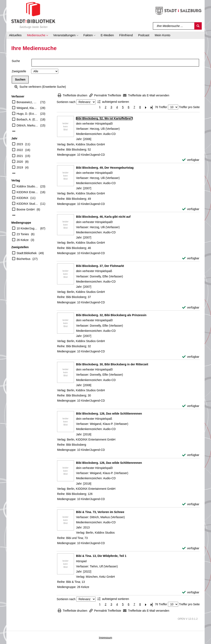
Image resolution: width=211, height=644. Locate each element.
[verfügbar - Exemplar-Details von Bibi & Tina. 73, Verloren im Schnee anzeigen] (191, 548)
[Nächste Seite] (146, 107)
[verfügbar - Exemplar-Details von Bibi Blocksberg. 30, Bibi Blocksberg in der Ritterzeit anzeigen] (191, 406)
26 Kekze (23, 240)
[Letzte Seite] (152, 107)
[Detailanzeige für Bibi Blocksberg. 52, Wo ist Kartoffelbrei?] (104, 118)
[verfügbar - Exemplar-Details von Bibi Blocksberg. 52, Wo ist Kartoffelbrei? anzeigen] (191, 160)
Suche (16, 61)
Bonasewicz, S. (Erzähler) (28, 102)
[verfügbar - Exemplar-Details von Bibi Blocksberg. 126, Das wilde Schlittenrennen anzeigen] (191, 455)
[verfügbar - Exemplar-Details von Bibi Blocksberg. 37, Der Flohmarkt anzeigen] (191, 308)
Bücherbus (24, 259)
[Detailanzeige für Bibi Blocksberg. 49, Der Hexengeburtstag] (105, 168)
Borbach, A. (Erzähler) (28, 119)
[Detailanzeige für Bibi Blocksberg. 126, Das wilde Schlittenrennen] (109, 414)
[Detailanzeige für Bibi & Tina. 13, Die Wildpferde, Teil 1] (101, 556)
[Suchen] (198, 26)
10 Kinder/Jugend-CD (28, 228)
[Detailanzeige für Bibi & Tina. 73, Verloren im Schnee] (100, 512)
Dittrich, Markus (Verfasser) (28, 125)
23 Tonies (23, 234)
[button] (37, 35)
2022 (20, 150)
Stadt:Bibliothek (27, 253)
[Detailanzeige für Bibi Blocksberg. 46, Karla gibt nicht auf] (103, 217)
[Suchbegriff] (174, 26)
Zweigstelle (19, 71)
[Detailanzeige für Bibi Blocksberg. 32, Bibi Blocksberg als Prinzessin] (111, 315)
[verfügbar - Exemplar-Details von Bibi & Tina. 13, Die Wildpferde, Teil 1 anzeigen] (191, 592)
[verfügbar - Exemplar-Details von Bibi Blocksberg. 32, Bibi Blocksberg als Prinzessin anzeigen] (191, 357)
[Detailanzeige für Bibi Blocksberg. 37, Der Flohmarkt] (100, 266)
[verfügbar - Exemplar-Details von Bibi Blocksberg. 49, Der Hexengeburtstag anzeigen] (191, 209)
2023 (20, 144)
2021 (20, 156)
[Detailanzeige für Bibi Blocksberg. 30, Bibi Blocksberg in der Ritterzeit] (112, 364)
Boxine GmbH (26, 209)
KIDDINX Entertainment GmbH (28, 192)
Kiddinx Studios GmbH (28, 186)
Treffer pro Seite (189, 107)
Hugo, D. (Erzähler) (28, 114)
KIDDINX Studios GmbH (28, 204)
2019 (20, 167)
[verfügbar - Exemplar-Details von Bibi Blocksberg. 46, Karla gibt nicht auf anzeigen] (191, 258)
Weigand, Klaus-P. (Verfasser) (28, 108)
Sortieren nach (66, 102)
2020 (20, 162)
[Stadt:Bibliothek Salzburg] (33, 15)
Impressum (105, 638)
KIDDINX (23, 198)
